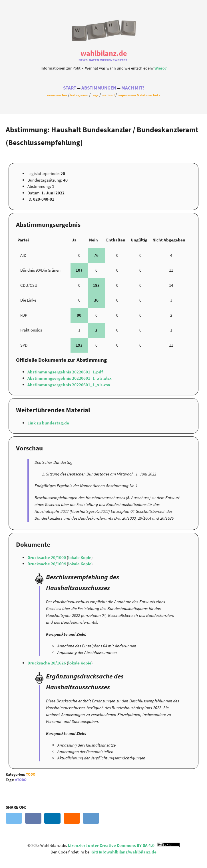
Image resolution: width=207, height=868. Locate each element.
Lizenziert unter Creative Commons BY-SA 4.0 (124, 845)
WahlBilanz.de (104, 53)
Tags (95, 95)
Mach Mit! (133, 88)
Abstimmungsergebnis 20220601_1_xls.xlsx (70, 378)
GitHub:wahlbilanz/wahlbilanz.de (124, 852)
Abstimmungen (99, 88)
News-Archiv (57, 95)
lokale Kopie (80, 557)
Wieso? (160, 68)
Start (70, 88)
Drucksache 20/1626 (47, 663)
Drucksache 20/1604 (47, 564)
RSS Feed (108, 95)
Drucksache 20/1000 (47, 557)
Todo (31, 774)
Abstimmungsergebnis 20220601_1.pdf (65, 372)
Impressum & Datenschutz (139, 95)
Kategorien (79, 95)
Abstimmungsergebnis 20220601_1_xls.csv (69, 385)
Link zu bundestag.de (48, 423)
